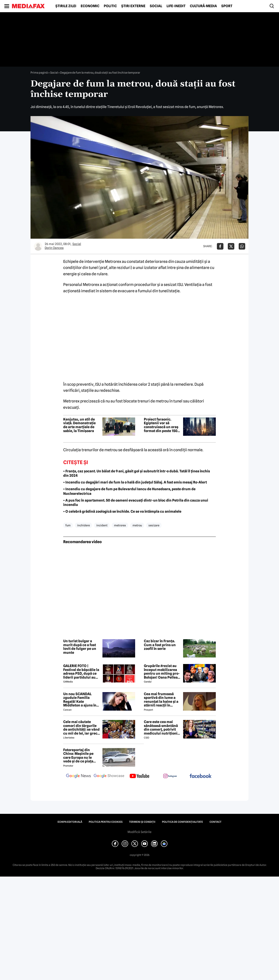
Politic (110, 6)
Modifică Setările (139, 832)
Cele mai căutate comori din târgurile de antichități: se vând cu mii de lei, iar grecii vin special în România (82, 728)
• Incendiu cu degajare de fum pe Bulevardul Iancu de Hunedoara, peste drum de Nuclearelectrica (129, 491)
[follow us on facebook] (201, 776)
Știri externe (133, 6)
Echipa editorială (70, 822)
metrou (137, 525)
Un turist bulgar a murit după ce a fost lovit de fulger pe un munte (80, 647)
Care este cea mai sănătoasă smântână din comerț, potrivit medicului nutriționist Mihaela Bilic (162, 728)
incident (102, 525)
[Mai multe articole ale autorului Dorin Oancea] (38, 246)
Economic (90, 6)
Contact (215, 822)
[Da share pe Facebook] (220, 246)
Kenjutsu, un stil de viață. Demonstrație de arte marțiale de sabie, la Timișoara (79, 425)
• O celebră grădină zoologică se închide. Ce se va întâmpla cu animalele (122, 511)
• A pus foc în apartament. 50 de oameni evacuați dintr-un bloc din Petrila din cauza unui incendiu (136, 503)
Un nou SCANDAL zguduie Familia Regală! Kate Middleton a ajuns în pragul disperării (80, 700)
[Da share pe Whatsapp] (242, 246)
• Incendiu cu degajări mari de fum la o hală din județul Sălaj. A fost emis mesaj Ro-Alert (135, 482)
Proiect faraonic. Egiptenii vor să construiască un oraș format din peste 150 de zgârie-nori (161, 425)
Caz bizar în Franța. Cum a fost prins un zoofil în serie (160, 645)
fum (68, 525)
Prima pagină (39, 73)
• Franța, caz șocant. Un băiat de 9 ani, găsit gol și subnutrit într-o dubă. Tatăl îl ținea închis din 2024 (137, 473)
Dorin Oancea (54, 248)
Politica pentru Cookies (106, 822)
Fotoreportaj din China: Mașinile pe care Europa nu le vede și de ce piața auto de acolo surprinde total (78, 756)
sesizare (154, 525)
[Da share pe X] (231, 246)
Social (156, 6)
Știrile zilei (66, 6)
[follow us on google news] (78, 776)
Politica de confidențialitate (182, 822)
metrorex (120, 525)
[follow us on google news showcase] (109, 776)
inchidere (83, 525)
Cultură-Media (203, 6)
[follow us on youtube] (139, 776)
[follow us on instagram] (170, 776)
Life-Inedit (176, 6)
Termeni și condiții (142, 822)
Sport (227, 6)
